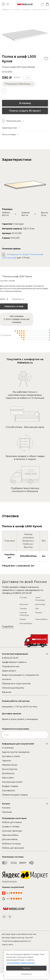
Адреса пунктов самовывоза (16, 752)
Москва (23, 597)
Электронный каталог (12, 782)
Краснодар (40, 604)
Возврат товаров (10, 786)
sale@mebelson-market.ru (14, 662)
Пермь (23, 619)
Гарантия (6, 761)
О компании (8, 748)
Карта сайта (8, 778)
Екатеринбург (26, 623)
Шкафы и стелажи (11, 827)
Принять (26, 968)
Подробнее (8, 626)
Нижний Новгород (24, 614)
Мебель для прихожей (13, 848)
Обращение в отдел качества (16, 684)
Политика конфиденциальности (16, 941)
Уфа (37, 608)
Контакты (7, 679)
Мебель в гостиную (11, 844)
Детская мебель (10, 839)
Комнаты (6, 808)
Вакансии (7, 692)
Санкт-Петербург (40, 599)
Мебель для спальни (12, 822)
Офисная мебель (10, 835)
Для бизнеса (8, 773)
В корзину (25, 103)
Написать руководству (13, 688)
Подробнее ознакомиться (21, 963)
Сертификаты (8, 791)
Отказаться (26, 974)
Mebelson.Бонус (10, 765)
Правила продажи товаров (15, 795)
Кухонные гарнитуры (12, 831)
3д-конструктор (10, 769)
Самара (23, 608)
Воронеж (24, 604)
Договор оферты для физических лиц (19, 934)
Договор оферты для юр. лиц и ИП (18, 938)
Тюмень (39, 613)
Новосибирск (41, 619)
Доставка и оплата (11, 756)
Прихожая (7, 812)
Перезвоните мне (11, 666)
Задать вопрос (9, 671)
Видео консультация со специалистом (20, 675)
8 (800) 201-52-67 (23, 593)
